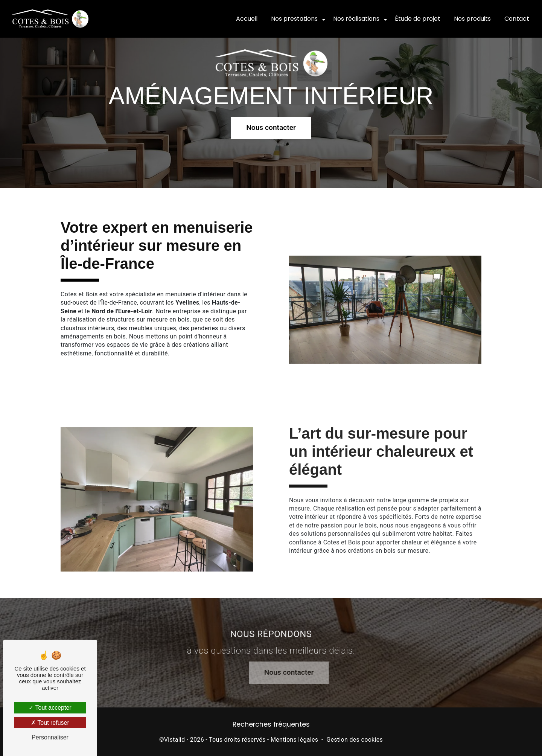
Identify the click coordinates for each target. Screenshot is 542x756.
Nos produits (472, 19)
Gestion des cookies (355, 740)
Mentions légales (294, 740)
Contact (517, 19)
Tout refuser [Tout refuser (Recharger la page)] (50, 723)
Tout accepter (50, 708)
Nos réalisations (356, 19)
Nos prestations (294, 19)
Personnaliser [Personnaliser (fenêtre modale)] (50, 737)
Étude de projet (418, 19)
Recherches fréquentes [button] (271, 724)
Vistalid (175, 740)
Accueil (247, 19)
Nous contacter (271, 126)
